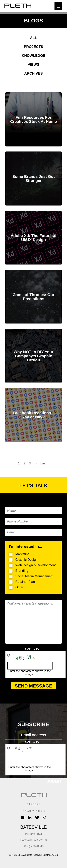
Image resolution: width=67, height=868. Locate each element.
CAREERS (33, 804)
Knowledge (33, 56)
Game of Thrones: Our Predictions (33, 297)
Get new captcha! (9, 655)
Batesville (33, 827)
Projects (34, 47)
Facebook (23, 818)
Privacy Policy (34, 811)
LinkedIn (30, 818)
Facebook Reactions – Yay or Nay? (33, 415)
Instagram (44, 818)
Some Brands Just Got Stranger (33, 179)
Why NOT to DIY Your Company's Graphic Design (33, 356)
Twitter (37, 818)
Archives (33, 73)
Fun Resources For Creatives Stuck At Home (33, 119)
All (33, 38)
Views (33, 64)
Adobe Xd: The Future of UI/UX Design (33, 238)
